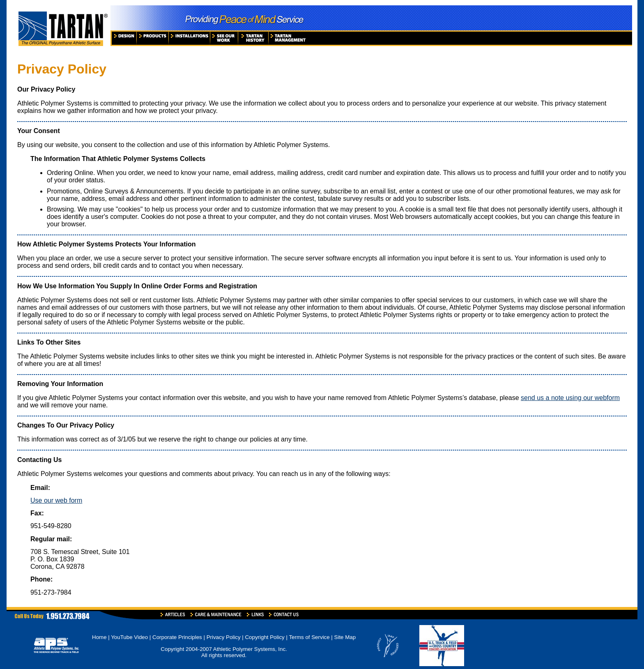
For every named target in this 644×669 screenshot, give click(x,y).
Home (99, 637)
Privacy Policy (224, 637)
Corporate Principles (177, 637)
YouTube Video (130, 637)
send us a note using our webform (570, 398)
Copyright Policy (264, 637)
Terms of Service (309, 637)
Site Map (345, 637)
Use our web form (56, 500)
